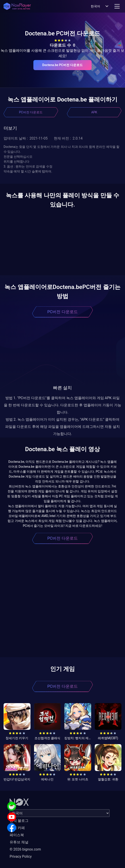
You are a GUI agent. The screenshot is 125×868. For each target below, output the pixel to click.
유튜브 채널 (19, 842)
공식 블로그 (19, 821)
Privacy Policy (21, 856)
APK (94, 112)
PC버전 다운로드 (31, 112)
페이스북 (17, 835)
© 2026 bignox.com (25, 849)
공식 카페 (17, 828)
